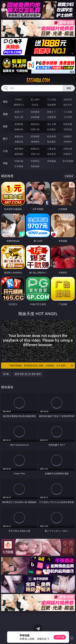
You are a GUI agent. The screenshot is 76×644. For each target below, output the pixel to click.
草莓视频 (52, 161)
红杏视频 (19, 166)
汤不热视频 (68, 161)
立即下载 (60, 637)
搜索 (69, 88)
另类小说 (35, 154)
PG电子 (19, 99)
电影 (5, 126)
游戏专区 (68, 99)
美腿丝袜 (19, 142)
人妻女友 (52, 149)
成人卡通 (52, 124)
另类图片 (68, 142)
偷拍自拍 (35, 124)
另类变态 (68, 129)
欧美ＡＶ (52, 112)
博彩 (5, 102)
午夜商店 (35, 161)
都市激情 (19, 149)
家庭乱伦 (35, 149)
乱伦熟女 (52, 129)
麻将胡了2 (19, 105)
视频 (5, 114)
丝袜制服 (35, 117)
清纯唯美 (35, 142)
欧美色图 (52, 136)
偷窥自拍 (19, 136)
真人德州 (35, 99)
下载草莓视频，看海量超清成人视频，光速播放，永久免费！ (41, 366)
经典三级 (35, 129)
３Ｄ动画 (68, 112)
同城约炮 (19, 161)
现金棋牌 (52, 105)
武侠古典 (68, 149)
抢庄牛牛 (68, 105)
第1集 (6, 374)
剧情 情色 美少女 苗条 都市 (28, 374)
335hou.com (38, 80)
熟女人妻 (19, 117)
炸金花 (35, 105)
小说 (5, 151)
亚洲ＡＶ (19, 112)
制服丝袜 (19, 129)
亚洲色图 (35, 136)
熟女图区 (52, 142)
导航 (5, 163)
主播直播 (52, 117)
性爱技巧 (68, 154)
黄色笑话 (52, 154)
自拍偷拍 (35, 112)
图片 (5, 139)
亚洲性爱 (19, 124)
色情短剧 (35, 166)
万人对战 (52, 99)
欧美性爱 (68, 124)
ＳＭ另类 (68, 117)
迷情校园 (19, 154)
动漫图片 (68, 136)
